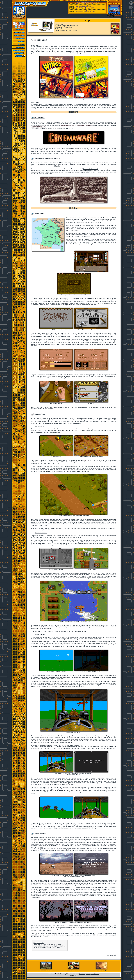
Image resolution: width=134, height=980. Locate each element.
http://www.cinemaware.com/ (64, 153)
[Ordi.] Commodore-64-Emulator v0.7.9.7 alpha (86, 4)
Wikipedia (57, 166)
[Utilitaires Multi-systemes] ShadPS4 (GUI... (85, 10)
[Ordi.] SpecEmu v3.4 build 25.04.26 (83, 6)
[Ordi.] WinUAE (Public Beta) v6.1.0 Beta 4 (85, 5)
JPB (35, 40)
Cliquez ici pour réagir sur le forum (89, 974)
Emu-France (96, 2)
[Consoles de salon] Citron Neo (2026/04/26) (85, 8)
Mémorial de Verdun (64, 170)
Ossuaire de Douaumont (90, 169)
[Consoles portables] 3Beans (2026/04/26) (85, 9)
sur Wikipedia (39, 847)
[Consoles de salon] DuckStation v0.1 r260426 (85, 11)
